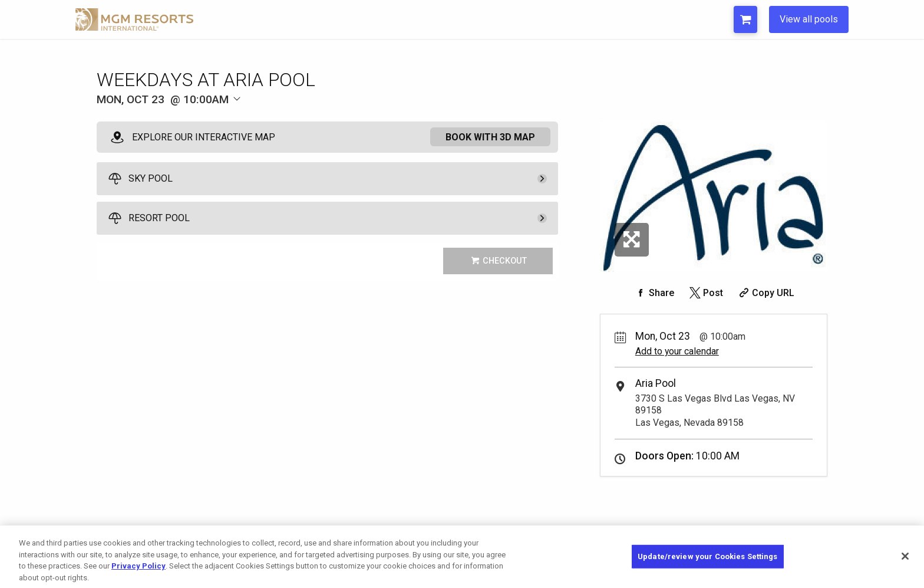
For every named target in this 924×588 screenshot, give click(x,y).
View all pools (809, 19)
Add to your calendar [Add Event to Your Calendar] (677, 351)
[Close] (905, 569)
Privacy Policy (138, 578)
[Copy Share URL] (765, 293)
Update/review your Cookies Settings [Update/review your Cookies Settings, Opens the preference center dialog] (708, 568)
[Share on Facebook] (654, 293)
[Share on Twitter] (705, 293)
